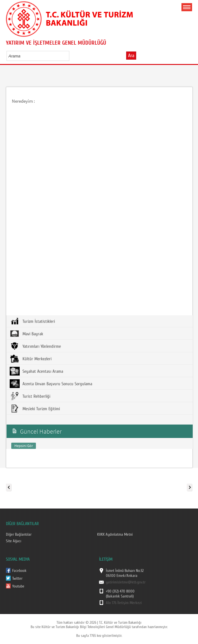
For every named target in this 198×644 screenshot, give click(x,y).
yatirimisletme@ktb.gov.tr (126, 582)
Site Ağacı (14, 541)
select (71, 56)
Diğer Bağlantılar (19, 534)
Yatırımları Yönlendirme (35, 346)
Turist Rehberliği (30, 396)
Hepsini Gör (24, 446)
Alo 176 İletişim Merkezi (124, 603)
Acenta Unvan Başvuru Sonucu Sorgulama (51, 384)
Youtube (18, 586)
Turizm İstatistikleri (32, 321)
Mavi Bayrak (26, 334)
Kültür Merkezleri (31, 359)
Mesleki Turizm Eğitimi (35, 409)
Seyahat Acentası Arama (36, 371)
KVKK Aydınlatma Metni (115, 534)
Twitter (17, 578)
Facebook (19, 571)
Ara (131, 56)
